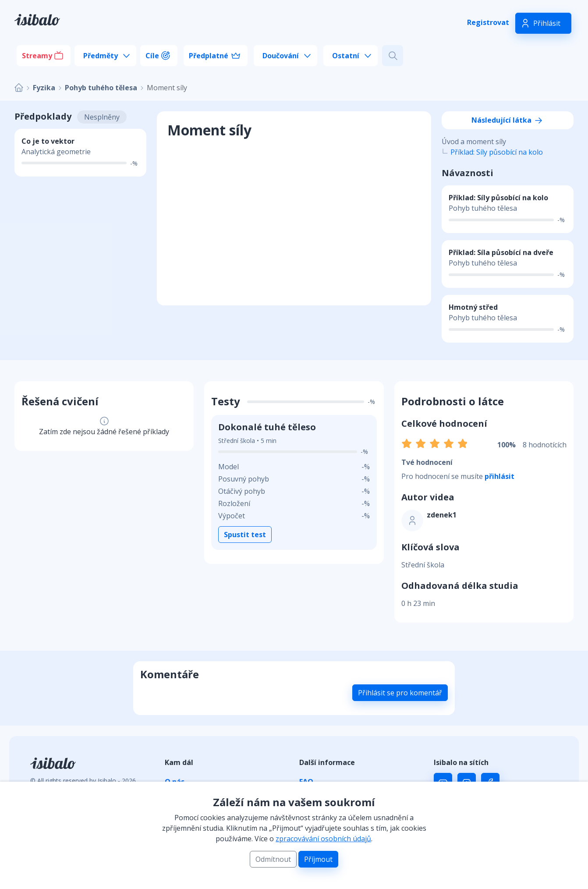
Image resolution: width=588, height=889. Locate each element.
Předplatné (209, 56)
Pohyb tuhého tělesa (101, 88)
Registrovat (488, 22)
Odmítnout (273, 859)
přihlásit (499, 476)
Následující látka (508, 120)
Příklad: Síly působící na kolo (497, 152)
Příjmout (318, 859)
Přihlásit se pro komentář (400, 693)
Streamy (37, 56)
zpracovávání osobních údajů (323, 839)
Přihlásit (547, 23)
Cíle (152, 56)
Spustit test (245, 535)
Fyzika (44, 88)
